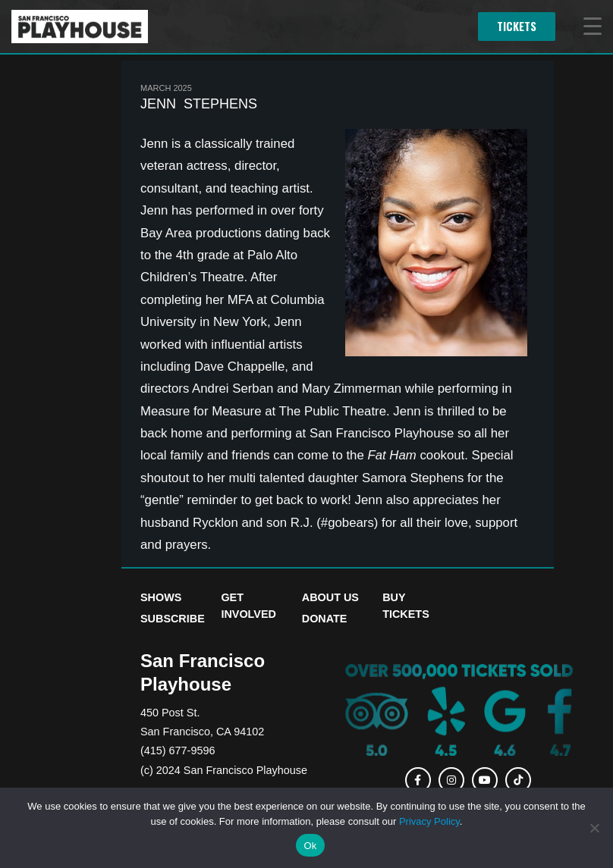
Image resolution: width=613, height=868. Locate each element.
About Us (330, 597)
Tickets (517, 26)
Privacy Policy (429, 821)
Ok (310, 846)
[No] (594, 828)
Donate (325, 619)
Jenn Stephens (199, 104)
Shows (161, 597)
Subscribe (173, 619)
